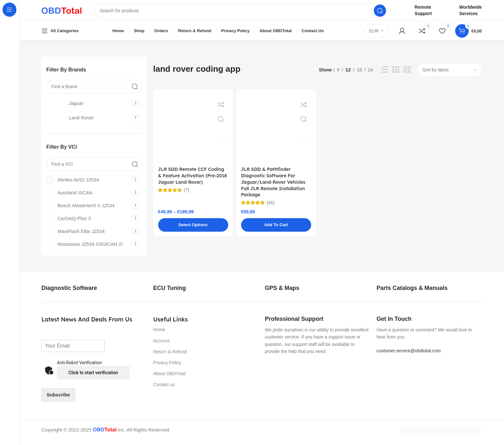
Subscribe (58, 399)
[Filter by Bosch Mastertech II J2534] (88, 210)
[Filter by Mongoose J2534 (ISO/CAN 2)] (88, 249)
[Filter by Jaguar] (88, 107)
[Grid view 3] (396, 74)
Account (162, 345)
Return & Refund (170, 356)
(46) (271, 209)
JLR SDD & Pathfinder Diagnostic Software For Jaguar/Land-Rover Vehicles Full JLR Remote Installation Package (275, 188)
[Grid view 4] (407, 74)
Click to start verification (93, 377)
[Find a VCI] (94, 169)
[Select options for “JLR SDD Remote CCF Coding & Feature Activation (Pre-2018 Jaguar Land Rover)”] (193, 231)
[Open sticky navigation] (60, 35)
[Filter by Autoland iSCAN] (88, 197)
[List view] (385, 74)
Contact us (164, 389)
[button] (276, 231)
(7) (187, 195)
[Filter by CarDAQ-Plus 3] (88, 223)
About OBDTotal (169, 378)
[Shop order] (450, 74)
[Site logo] (62, 12)
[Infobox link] (76, 293)
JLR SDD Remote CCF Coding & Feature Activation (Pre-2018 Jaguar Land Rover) (193, 181)
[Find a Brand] (94, 91)
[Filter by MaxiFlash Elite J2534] (88, 236)
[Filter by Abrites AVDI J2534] (88, 184)
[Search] (241, 13)
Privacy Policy (167, 367)
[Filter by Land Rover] (88, 122)
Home (159, 334)
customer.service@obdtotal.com (409, 355)
